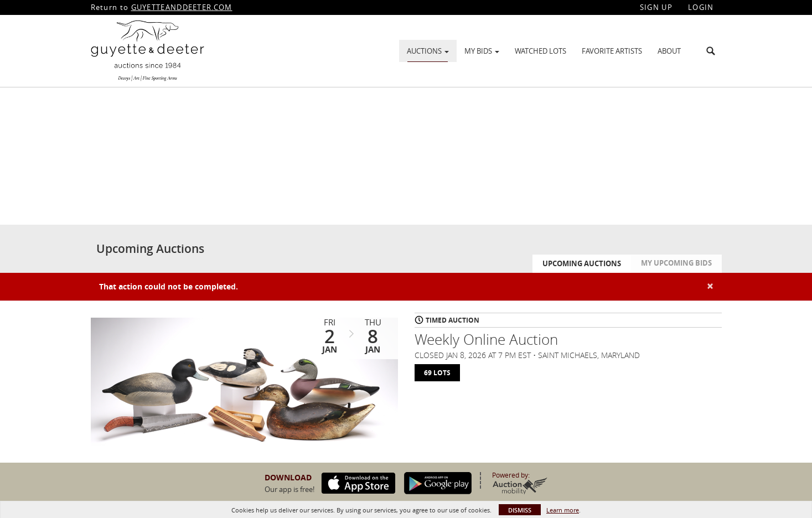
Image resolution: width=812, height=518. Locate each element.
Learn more (563, 510)
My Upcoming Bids (676, 263)
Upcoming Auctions (582, 263)
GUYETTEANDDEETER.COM (182, 7)
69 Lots (437, 373)
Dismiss (520, 510)
